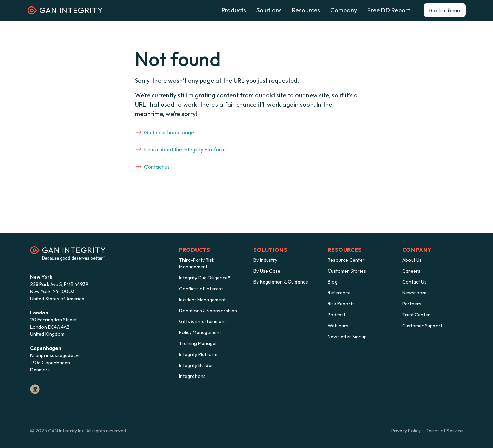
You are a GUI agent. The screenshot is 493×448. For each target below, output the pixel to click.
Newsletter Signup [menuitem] (347, 337)
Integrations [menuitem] (192, 376)
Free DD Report (389, 10)
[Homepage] (65, 13)
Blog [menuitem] (333, 282)
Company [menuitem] (417, 250)
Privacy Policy (406, 431)
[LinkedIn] (35, 389)
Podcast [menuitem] (337, 315)
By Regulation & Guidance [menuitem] (281, 282)
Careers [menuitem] (411, 271)
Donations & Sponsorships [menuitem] (208, 311)
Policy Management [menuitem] (200, 332)
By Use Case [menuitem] (267, 271)
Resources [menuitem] (345, 250)
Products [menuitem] (195, 250)
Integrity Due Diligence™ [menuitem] (205, 278)
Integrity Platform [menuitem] (198, 354)
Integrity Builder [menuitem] (196, 365)
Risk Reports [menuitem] (341, 304)
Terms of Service (445, 431)
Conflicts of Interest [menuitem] (201, 289)
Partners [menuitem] (412, 304)
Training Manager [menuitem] (198, 343)
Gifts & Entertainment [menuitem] (203, 321)
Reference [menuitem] (339, 293)
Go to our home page (165, 132)
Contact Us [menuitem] (414, 282)
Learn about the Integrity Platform (181, 149)
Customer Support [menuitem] (422, 326)
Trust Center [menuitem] (416, 315)
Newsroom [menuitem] (414, 293)
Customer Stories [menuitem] (347, 271)
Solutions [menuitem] (270, 250)
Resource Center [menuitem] (346, 260)
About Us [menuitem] (412, 260)
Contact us (153, 167)
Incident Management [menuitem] (202, 300)
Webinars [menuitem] (338, 326)
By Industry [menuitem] (265, 260)
